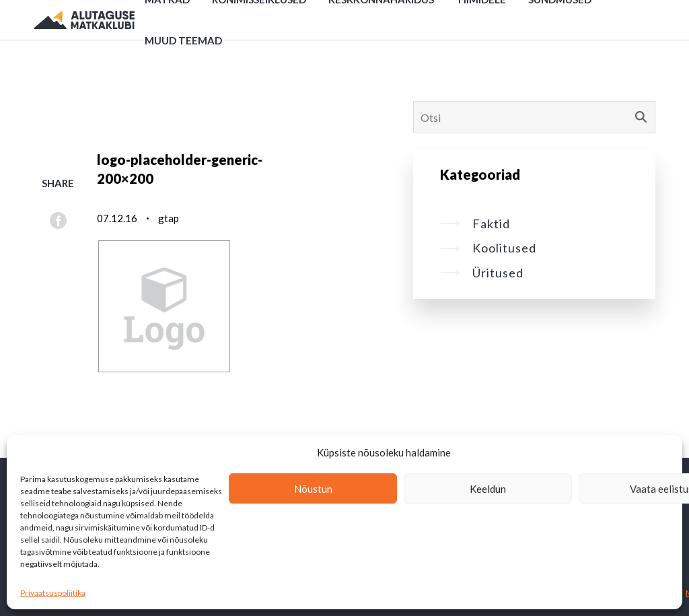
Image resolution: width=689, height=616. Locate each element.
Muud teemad (183, 40)
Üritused (482, 273)
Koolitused (488, 248)
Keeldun (488, 489)
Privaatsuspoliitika (53, 593)
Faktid (475, 224)
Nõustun (313, 489)
